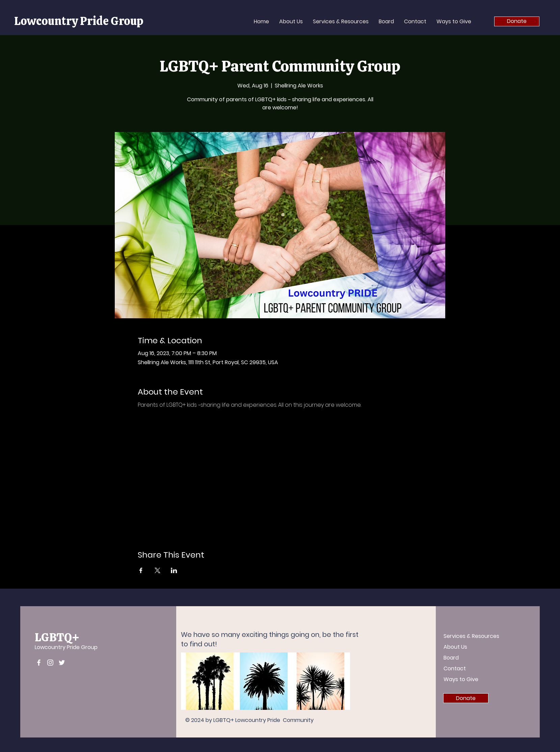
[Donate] (517, 21)
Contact (455, 668)
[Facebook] (39, 663)
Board (451, 658)
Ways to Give (461, 679)
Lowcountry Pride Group (66, 647)
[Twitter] (62, 663)
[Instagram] (50, 663)
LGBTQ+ (57, 637)
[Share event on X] (157, 570)
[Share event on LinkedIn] (174, 570)
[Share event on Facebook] (141, 570)
